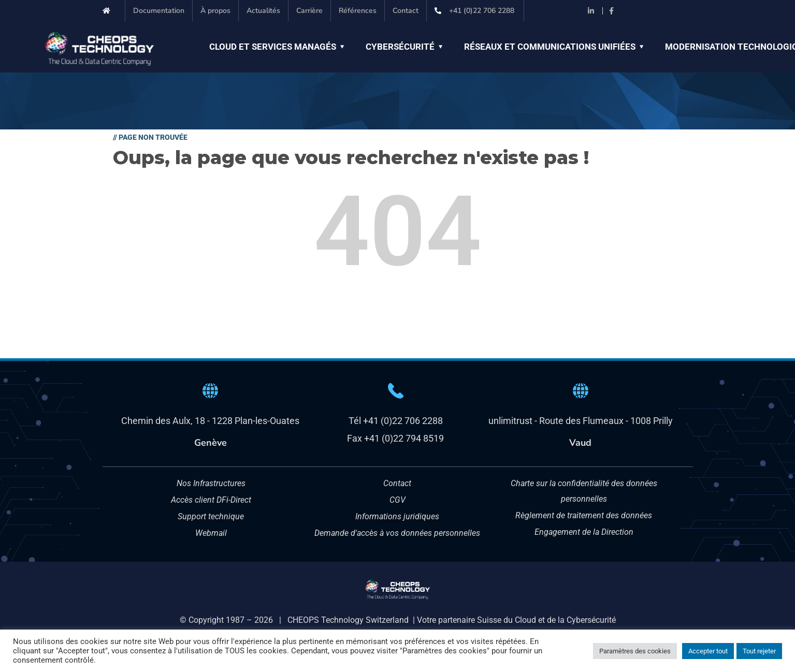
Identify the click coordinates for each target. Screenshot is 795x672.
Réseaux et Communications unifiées (550, 47)
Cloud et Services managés (273, 47)
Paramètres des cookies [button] (635, 651)
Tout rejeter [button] (759, 651)
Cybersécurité (400, 47)
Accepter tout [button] (708, 651)
